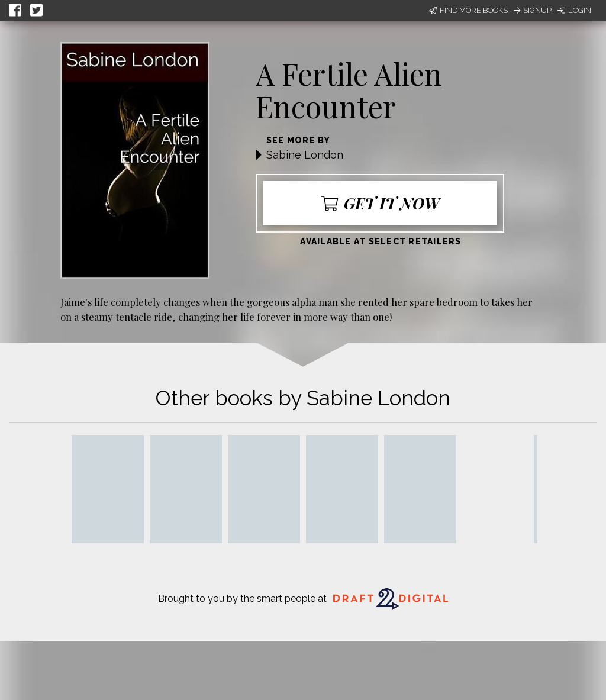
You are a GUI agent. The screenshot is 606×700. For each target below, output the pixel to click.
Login (574, 10)
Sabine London (305, 155)
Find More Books (468, 10)
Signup (533, 10)
